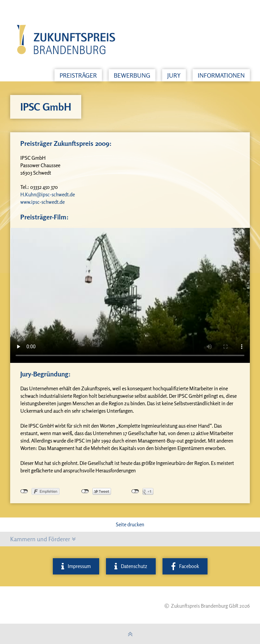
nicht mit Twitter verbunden (85, 491)
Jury (174, 75)
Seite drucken (130, 524)
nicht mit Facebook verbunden (24, 491)
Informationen (221, 75)
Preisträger (78, 75)
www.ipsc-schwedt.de (42, 202)
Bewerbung (132, 75)
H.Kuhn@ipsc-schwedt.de (48, 194)
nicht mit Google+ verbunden (135, 491)
